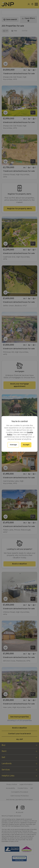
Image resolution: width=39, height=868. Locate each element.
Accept (26, 445)
